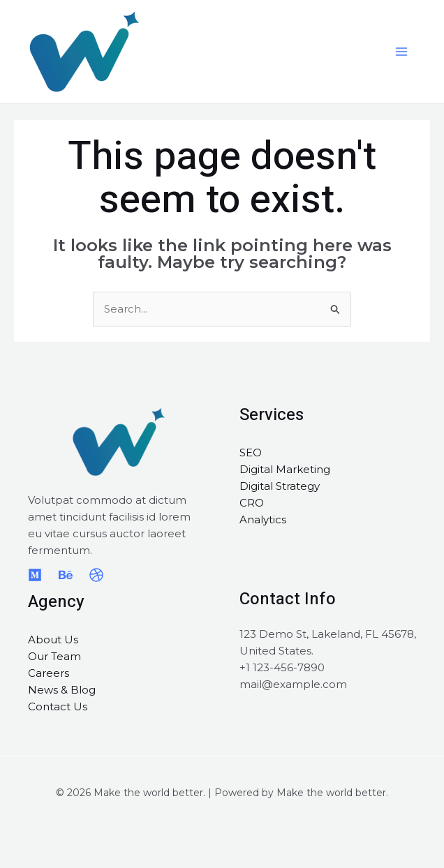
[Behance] (66, 575)
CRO (252, 503)
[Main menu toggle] (402, 52)
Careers (49, 673)
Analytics (263, 519)
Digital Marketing (285, 469)
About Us (53, 639)
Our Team (54, 656)
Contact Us (58, 706)
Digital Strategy (280, 486)
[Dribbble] (96, 575)
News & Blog (62, 690)
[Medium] (35, 575)
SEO (251, 452)
